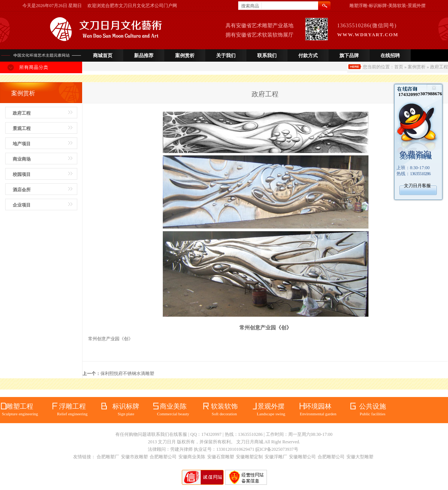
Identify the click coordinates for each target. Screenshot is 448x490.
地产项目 (22, 144)
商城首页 (103, 55)
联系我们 (267, 55)
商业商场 (22, 159)
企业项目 (22, 205)
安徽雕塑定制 (249, 457)
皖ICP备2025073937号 (277, 449)
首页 (399, 67)
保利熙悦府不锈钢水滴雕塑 (127, 373)
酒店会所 (22, 190)
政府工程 (22, 113)
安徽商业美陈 (192, 457)
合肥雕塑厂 (108, 457)
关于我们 (226, 55)
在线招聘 (390, 55)
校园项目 (22, 174)
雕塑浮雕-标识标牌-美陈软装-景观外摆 (388, 6)
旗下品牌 (349, 55)
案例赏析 (185, 55)
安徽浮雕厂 (276, 457)
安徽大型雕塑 (360, 457)
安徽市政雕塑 (134, 457)
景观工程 (22, 128)
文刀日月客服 (417, 186)
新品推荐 (144, 55)
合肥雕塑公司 (163, 457)
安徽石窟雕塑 (221, 457)
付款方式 (308, 55)
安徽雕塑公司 (302, 457)
